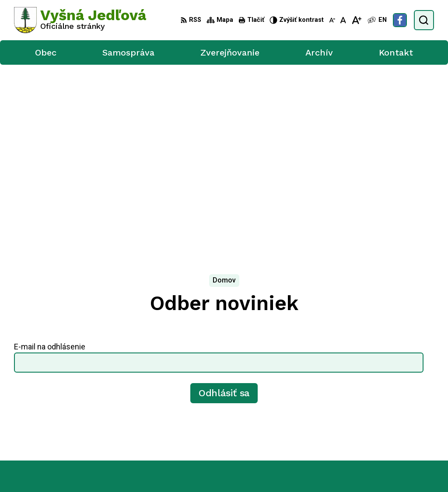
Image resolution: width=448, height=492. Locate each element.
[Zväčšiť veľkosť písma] (356, 20)
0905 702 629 (386, 384)
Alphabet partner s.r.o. (129, 469)
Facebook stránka (392, 404)
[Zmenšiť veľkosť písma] (332, 20)
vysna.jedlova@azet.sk (399, 394)
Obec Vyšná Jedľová (252, 469)
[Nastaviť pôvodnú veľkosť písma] (343, 20)
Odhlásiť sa (224, 204)
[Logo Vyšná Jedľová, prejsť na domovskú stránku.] (80, 20)
